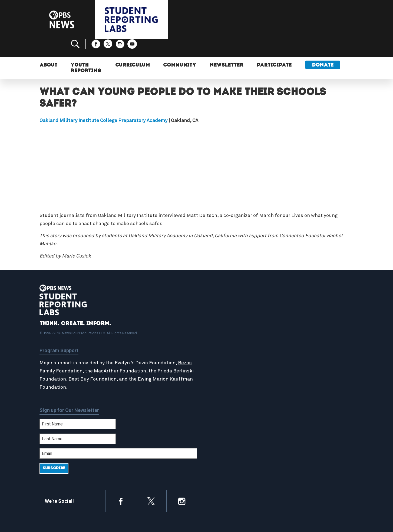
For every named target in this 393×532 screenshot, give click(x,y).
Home (213, 323)
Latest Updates (223, 340)
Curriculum (133, 48)
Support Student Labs (306, 323)
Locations (217, 352)
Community (180, 48)
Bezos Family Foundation (68, 353)
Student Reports (224, 335)
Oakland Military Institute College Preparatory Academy (103, 103)
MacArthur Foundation (135, 353)
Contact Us (294, 340)
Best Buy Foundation (114, 361)
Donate (323, 48)
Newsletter (227, 48)
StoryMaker (219, 346)
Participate (275, 48)
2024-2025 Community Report (313, 335)
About (49, 48)
